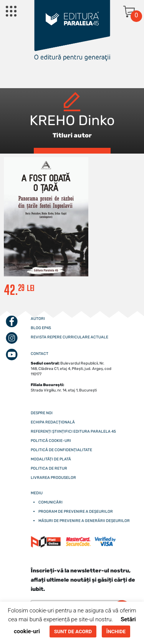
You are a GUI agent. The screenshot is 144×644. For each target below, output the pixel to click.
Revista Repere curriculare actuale (70, 337)
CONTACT (40, 354)
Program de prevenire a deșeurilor (76, 512)
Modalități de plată (51, 459)
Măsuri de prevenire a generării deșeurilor (84, 521)
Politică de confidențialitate (61, 450)
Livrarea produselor (53, 478)
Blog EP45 (41, 328)
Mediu (37, 493)
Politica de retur (49, 468)
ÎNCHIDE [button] (116, 631)
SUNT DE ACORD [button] (73, 631)
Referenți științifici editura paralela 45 (73, 432)
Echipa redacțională (53, 422)
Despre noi (42, 413)
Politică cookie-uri (51, 441)
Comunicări (50, 502)
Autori (38, 319)
